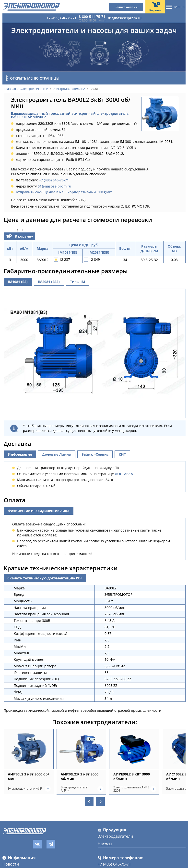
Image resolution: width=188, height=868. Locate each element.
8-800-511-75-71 (92, 16)
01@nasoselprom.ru (125, 18)
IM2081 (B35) (49, 282)
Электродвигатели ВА (69, 89)
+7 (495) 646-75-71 (61, 18)
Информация (20, 508)
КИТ (122, 508)
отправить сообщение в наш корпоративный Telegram (64, 192)
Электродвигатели (34, 89)
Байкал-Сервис (95, 508)
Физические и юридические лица (39, 564)
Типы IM (77, 282)
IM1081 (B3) (18, 282)
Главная (10, 89)
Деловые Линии (57, 508)
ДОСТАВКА (124, 527)
